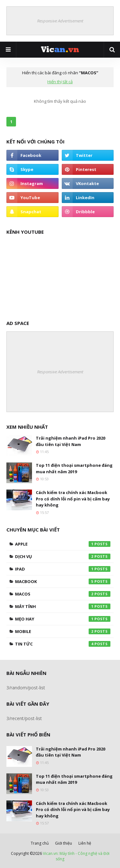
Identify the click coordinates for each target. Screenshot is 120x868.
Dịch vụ (63, 556)
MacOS (63, 594)
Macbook (63, 581)
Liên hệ (85, 843)
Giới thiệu (64, 843)
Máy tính (63, 606)
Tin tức (63, 644)
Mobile (63, 631)
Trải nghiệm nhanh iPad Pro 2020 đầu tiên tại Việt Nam (71, 441)
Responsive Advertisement (60, 21)
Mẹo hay (63, 619)
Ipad (63, 569)
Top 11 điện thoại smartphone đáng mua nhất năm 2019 (74, 468)
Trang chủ (40, 843)
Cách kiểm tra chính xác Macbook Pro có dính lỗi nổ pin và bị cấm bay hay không (73, 499)
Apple (63, 544)
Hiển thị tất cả (60, 82)
